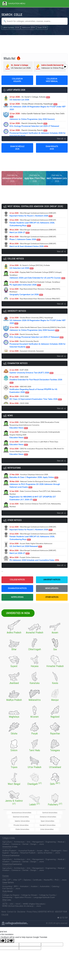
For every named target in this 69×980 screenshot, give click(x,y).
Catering (55, 883)
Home (4, 908)
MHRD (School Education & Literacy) (18, 903)
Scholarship (7, 894)
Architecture (19, 839)
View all (61, 139)
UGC (12, 900)
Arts (28, 839)
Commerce (16, 841)
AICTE (5, 900)
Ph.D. (57, 876)
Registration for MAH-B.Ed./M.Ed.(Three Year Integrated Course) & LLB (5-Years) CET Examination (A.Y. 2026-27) (37, 508)
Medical (61, 839)
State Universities (54, 822)
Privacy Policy (32, 908)
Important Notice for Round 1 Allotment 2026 (33, 215)
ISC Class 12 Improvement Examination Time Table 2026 (36, 398)
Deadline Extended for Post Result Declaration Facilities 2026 (36, 380)
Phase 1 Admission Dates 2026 (33, 238)
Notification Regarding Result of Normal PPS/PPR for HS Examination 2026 (33, 390)
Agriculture (7, 839)
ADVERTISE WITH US (46, 908)
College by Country (47, 892)
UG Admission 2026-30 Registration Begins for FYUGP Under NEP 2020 (37, 107)
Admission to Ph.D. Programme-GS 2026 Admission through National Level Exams (35, 484)
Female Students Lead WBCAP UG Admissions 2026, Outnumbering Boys (33, 223)
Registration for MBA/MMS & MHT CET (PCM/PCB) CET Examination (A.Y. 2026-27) (35, 496)
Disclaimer (21, 908)
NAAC (18, 900)
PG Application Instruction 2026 (35, 284)
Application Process (23, 894)
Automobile (45, 883)
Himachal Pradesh (28, 849)
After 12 (17, 876)
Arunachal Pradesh (26, 847)
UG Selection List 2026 (30, 98)
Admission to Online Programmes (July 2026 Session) (37, 116)
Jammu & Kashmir (45, 849)
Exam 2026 (42, 28)
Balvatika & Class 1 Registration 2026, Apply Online (34, 476)
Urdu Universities (34, 826)
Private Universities (16, 822)
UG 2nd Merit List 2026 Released (31, 545)
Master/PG (48, 876)
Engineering (51, 839)
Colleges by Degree (11, 892)
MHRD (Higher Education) (34, 900)
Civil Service (7, 885)
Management (38, 839)
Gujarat (5, 849)
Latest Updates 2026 (11, 28)
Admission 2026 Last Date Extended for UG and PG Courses (37, 275)
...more (41, 841)
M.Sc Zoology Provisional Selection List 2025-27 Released (34, 125)
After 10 (7, 876)
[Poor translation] (10, 937)
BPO (16, 883)
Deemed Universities (56, 813)
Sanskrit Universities (35, 822)
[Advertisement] (35, 44)
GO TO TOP (63, 914)
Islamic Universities (36, 817)
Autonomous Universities (15, 813)
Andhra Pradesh (9, 847)
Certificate (37, 876)
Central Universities (36, 813)
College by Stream (29, 892)
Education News (34, 425)
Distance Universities (17, 817)
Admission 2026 (28, 28)
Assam (40, 847)
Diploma (27, 876)
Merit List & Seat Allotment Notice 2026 (33, 245)
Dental (25, 841)
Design (33, 841)
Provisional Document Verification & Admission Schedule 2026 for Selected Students (38, 133)
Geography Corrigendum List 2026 (35, 292)
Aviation (6, 841)
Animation (24, 883)
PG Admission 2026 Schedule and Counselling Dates (34, 559)
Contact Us (12, 908)
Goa (65, 847)
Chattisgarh (56, 847)
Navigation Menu (14, 4)
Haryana (14, 849)
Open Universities (54, 817)
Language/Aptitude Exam (44, 894)
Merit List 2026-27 (33, 231)
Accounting (7, 883)
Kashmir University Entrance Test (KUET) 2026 (32, 371)
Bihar (47, 847)
